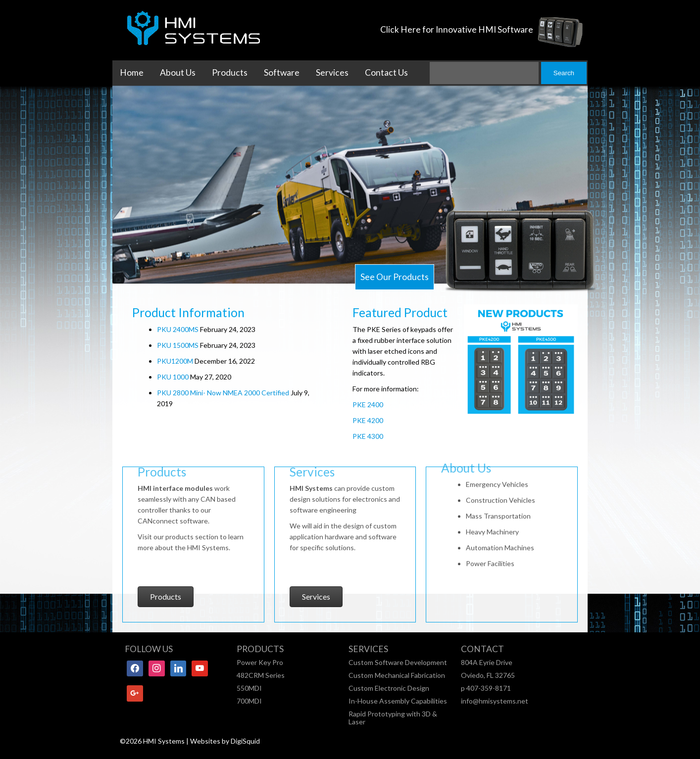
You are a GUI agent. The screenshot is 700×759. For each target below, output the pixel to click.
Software (282, 72)
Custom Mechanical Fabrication (397, 675)
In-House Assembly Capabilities (398, 701)
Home (132, 72)
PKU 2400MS (178, 329)
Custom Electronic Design (389, 688)
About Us (178, 72)
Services (332, 72)
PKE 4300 (368, 436)
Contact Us (386, 72)
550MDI (249, 688)
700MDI (249, 701)
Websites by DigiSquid (225, 741)
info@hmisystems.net (495, 701)
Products (230, 72)
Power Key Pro (260, 662)
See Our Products (395, 277)
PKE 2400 (368, 404)
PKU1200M (175, 361)
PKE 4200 (368, 420)
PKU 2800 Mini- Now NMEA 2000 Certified (223, 393)
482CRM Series (261, 675)
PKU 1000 (173, 377)
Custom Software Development (398, 662)
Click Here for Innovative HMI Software (457, 29)
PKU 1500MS (178, 345)
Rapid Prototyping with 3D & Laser (393, 718)
